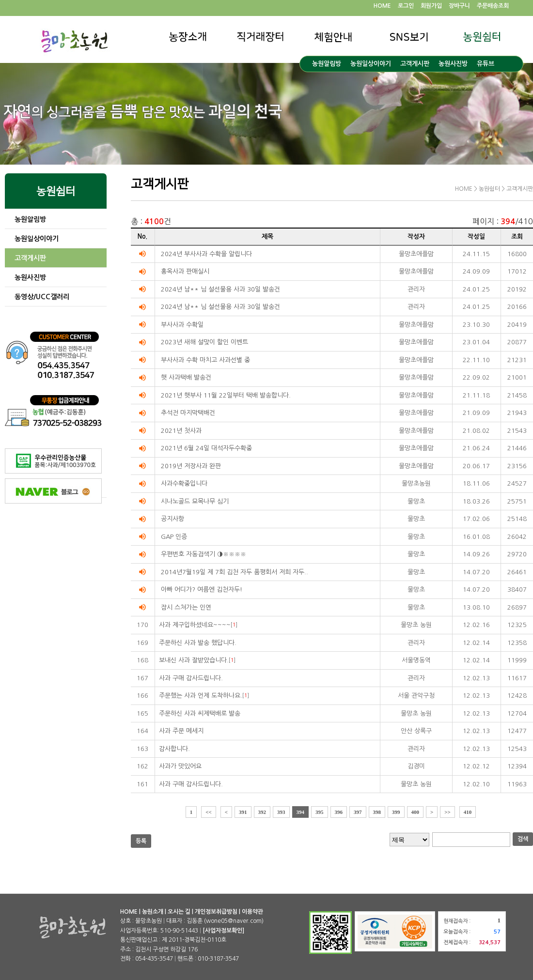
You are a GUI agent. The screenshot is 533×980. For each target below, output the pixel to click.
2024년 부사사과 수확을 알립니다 (206, 254)
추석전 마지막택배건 (188, 413)
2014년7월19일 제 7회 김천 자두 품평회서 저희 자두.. (235, 572)
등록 (141, 841)
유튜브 (486, 64)
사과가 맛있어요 (180, 766)
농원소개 (153, 912)
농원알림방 (327, 64)
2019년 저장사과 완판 (191, 466)
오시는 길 (179, 912)
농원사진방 (453, 64)
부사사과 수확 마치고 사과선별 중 (205, 360)
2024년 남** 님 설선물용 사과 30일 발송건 (220, 289)
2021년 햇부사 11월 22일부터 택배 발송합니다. (226, 395)
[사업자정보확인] (223, 931)
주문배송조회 (493, 6)
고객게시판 (415, 64)
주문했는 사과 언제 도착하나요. (201, 696)
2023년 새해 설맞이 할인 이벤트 (204, 342)
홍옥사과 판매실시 (185, 271)
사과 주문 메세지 (181, 731)
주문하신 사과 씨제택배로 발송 (200, 713)
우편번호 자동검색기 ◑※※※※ (204, 554)
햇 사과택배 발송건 (186, 377)
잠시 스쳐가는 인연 (186, 607)
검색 (523, 839)
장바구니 (459, 6)
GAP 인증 (174, 537)
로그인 (406, 6)
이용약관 (252, 912)
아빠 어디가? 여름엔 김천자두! (202, 590)
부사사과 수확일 (182, 325)
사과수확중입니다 (184, 483)
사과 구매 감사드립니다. (191, 678)
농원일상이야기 (371, 64)
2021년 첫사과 (181, 431)
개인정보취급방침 (216, 912)
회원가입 (431, 6)
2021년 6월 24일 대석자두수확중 (206, 448)
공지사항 (172, 519)
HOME (382, 6)
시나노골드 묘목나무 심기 (195, 501)
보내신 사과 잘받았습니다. (194, 660)
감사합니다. (174, 749)
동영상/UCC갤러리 (42, 297)
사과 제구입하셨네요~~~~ (195, 625)
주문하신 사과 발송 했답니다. (198, 643)
